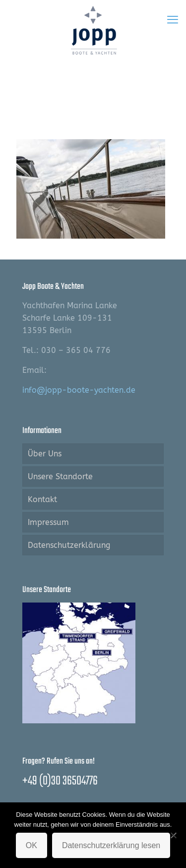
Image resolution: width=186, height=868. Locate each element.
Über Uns (45, 454)
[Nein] (174, 835)
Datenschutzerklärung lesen (111, 845)
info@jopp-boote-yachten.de (79, 390)
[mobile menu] (173, 20)
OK (31, 845)
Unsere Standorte (60, 477)
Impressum (48, 522)
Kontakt (42, 499)
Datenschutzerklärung (69, 545)
